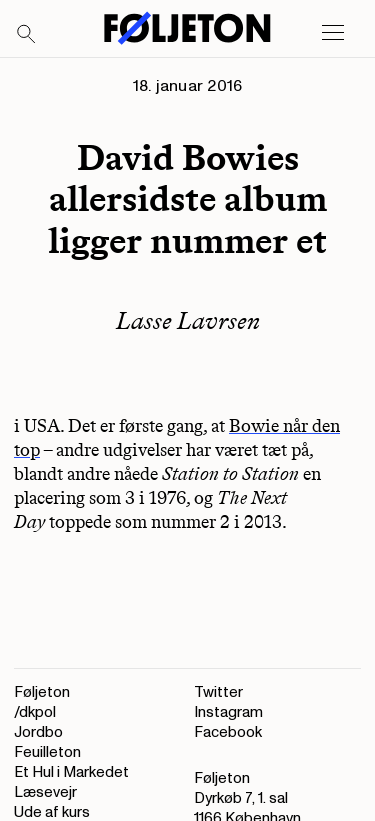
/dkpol (35, 712)
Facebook (228, 732)
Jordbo (38, 732)
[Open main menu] (333, 33)
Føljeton (42, 692)
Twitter (218, 692)
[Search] (27, 35)
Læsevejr (45, 792)
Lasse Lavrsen (188, 320)
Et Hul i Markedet (71, 772)
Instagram (228, 712)
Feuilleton (47, 752)
